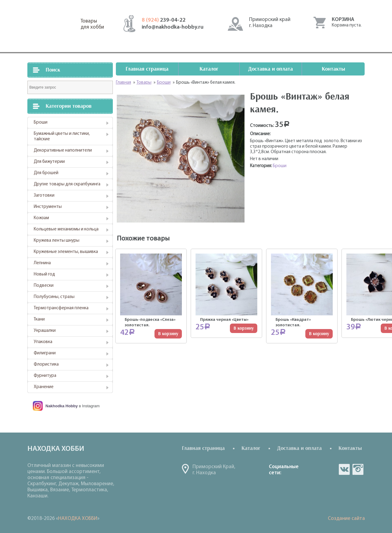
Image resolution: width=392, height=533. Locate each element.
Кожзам (41, 218)
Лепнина (42, 263)
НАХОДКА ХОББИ (78, 519)
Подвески (44, 286)
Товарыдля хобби (92, 24)
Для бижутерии (49, 162)
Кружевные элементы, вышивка (66, 252)
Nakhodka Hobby (62, 406)
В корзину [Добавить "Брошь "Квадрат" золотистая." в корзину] (319, 334)
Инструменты (48, 207)
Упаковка (43, 342)
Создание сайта (346, 519)
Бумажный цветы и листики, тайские (62, 137)
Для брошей (46, 173)
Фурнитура (45, 376)
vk (344, 469)
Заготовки (44, 196)
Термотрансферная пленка (61, 308)
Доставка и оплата (271, 69)
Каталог (209, 69)
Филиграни (45, 353)
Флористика (46, 365)
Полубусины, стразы (54, 297)
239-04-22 (164, 20)
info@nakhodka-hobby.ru (173, 27)
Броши (41, 123)
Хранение (44, 387)
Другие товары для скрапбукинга (67, 184)
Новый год (44, 274)
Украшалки (45, 331)
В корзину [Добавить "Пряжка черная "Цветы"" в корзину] (244, 328)
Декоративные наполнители (63, 151)
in (358, 469)
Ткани (39, 319)
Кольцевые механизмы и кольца (66, 229)
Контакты (333, 69)
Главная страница (147, 69)
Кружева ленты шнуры (57, 241)
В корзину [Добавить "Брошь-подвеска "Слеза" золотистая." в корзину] (168, 334)
